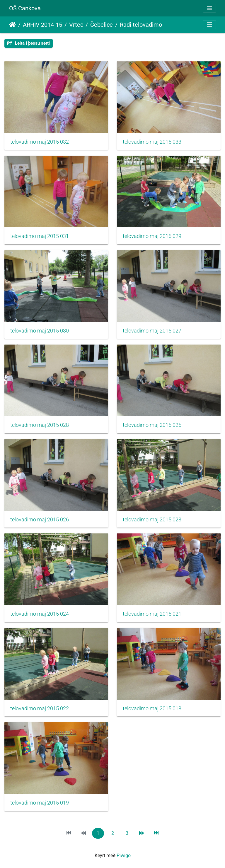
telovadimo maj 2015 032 (40, 142)
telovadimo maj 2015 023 (152, 520)
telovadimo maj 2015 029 (152, 236)
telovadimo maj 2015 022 (40, 708)
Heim (12, 25)
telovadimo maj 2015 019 (40, 803)
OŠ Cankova (25, 8)
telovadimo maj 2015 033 (152, 142)
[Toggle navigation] (209, 8)
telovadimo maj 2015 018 (152, 708)
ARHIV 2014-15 (42, 25)
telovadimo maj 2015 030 (40, 331)
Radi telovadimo (141, 25)
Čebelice (102, 25)
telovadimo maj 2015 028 (40, 425)
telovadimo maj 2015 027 (152, 331)
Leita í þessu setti (29, 43)
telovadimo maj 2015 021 (152, 614)
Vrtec (76, 25)
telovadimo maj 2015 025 (152, 425)
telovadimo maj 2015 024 (40, 614)
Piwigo (124, 856)
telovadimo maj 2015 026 (40, 520)
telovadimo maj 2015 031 (40, 236)
